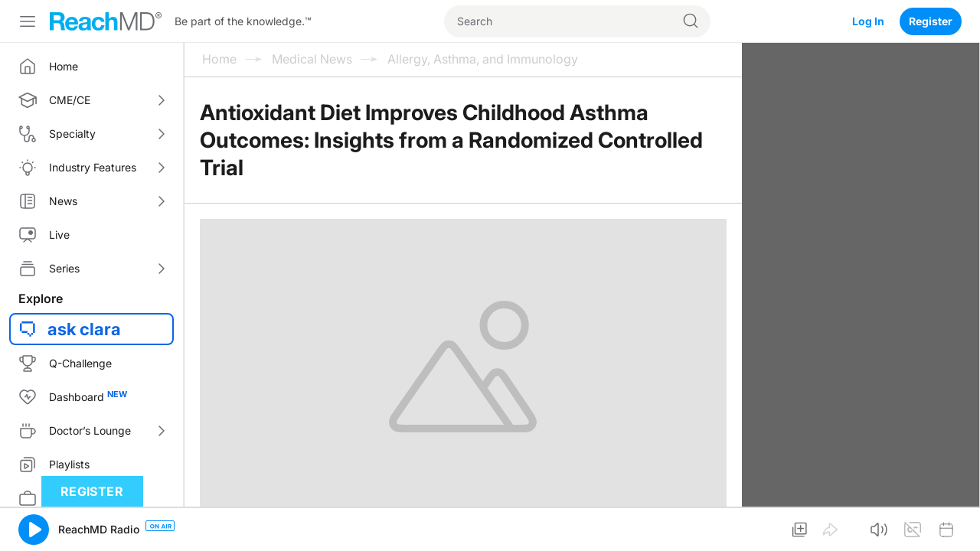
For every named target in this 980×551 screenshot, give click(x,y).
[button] (34, 530)
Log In (868, 21)
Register (931, 21)
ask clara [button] (84, 329)
